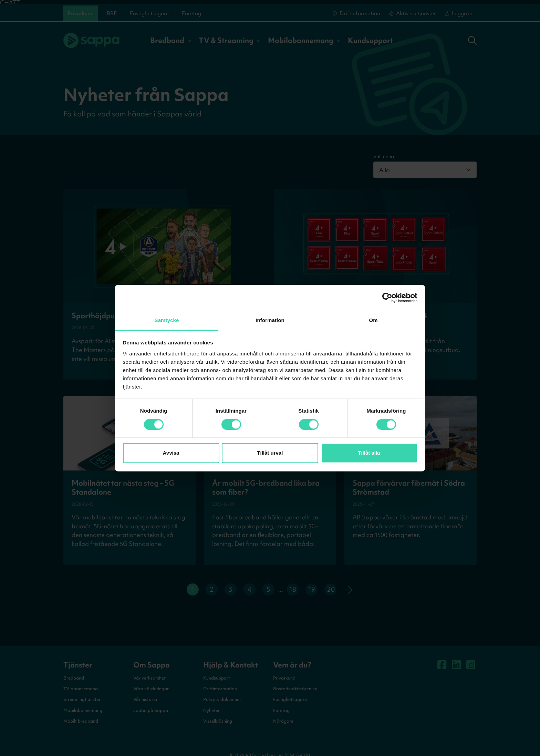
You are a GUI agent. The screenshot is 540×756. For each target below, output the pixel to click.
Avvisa (171, 453)
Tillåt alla (369, 453)
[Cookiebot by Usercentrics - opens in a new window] (387, 298)
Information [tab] (270, 320)
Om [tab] (373, 320)
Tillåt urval (270, 453)
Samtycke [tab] (167, 320)
